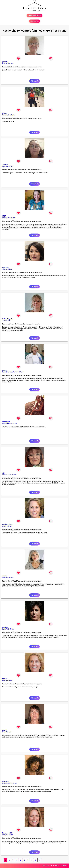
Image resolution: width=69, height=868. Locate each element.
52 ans (13, 115)
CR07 (4, 216)
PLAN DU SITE (55, 866)
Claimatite (6, 782)
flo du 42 (5, 679)
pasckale (5, 627)
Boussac (5, 64)
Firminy (5, 680)
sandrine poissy (7, 525)
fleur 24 (5, 730)
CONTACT (64, 866)
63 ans (10, 680)
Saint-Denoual (7, 475)
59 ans (13, 218)
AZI (3, 473)
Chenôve (5, 578)
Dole (4, 732)
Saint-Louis (6, 115)
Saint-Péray (6, 218)
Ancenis (5, 835)
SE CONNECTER (34, 21)
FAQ (44, 866)
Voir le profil (34, 81)
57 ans (11, 166)
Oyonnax (5, 166)
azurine (5, 576)
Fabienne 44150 (7, 833)
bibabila (5, 370)
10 (39, 860)
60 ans (8, 732)
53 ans (10, 526)
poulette (5, 62)
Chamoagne (6, 422)
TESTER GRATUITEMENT (35, 15)
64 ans (10, 269)
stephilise (5, 267)
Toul (4, 321)
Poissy (4, 526)
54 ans (11, 835)
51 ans (8, 321)
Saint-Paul (5, 629)
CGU (48, 866)
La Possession (7, 423)
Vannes (5, 269)
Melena (5, 113)
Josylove (5, 165)
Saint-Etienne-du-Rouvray (10, 372)
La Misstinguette (8, 319)
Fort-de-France (7, 783)
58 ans (14, 475)
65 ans (11, 64)
